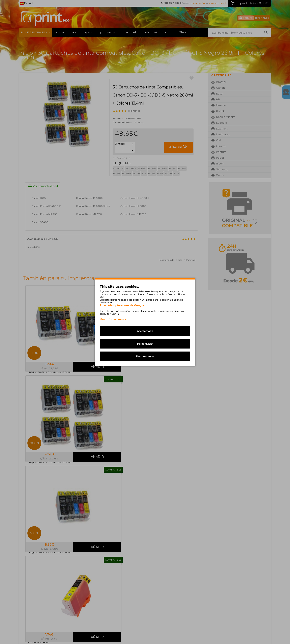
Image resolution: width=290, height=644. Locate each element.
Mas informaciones (113, 319)
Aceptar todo (145, 331)
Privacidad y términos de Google (122, 305)
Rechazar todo (145, 356)
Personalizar (145, 344)
